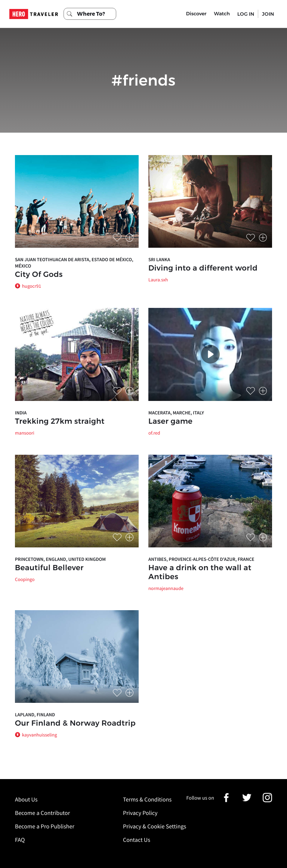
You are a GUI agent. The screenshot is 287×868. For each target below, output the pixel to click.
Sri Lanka (159, 260)
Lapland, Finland (35, 715)
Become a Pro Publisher (45, 827)
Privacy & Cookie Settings (155, 827)
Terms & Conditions (147, 800)
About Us (26, 800)
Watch (222, 14)
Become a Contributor (42, 813)
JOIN (268, 14)
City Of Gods (39, 275)
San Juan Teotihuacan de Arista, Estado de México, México (74, 263)
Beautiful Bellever (49, 568)
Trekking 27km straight (60, 421)
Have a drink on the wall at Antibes (200, 572)
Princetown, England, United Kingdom (60, 559)
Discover (196, 14)
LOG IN (246, 14)
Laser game (170, 421)
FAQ (20, 840)
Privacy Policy (140, 813)
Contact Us (137, 840)
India (21, 413)
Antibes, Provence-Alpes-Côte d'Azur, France (201, 559)
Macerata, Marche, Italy (176, 413)
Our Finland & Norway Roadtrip (75, 723)
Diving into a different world (203, 268)
